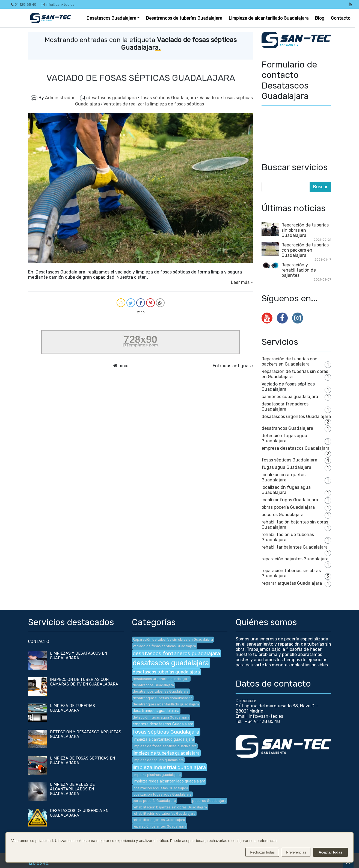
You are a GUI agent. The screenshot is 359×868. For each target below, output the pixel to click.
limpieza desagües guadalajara (158, 760)
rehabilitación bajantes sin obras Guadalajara (170, 807)
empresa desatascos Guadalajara (296, 448)
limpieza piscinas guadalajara (157, 775)
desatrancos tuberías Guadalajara (161, 691)
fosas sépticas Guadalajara (169, 98)
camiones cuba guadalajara (290, 397)
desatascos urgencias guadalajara (161, 679)
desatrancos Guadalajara (287, 428)
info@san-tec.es (58, 4)
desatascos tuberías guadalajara (166, 672)
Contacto (341, 18)
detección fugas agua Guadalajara (284, 438)
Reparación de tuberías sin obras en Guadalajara (305, 230)
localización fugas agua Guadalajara (286, 490)
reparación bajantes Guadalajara (295, 559)
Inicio (123, 366)
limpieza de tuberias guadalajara (166, 753)
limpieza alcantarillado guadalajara (163, 739)
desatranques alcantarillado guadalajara (166, 704)
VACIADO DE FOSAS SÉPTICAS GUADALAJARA (141, 78)
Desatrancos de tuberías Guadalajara (184, 18)
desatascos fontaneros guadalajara (176, 653)
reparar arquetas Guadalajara (292, 583)
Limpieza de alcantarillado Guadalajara (269, 18)
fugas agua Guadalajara (286, 467)
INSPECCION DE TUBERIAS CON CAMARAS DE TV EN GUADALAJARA (84, 682)
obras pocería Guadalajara (288, 507)
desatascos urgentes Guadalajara (296, 417)
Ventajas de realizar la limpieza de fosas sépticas (154, 104)
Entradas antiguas (232, 366)
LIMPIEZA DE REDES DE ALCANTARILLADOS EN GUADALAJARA (72, 789)
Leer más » (242, 282)
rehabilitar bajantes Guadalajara (295, 547)
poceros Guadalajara (283, 515)
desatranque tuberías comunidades (163, 698)
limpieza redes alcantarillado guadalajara (169, 781)
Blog (320, 18)
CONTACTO (39, 642)
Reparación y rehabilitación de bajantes (299, 270)
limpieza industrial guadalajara (169, 767)
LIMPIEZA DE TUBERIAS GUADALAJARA (72, 708)
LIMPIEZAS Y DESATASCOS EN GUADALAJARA (78, 656)
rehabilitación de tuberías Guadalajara (164, 813)
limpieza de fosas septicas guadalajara (165, 746)
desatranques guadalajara (156, 711)
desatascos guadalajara (113, 98)
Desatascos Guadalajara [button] (111, 18)
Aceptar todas (330, 852)
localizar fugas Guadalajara (290, 500)
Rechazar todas (262, 852)
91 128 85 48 (24, 4)
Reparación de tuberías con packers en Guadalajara (305, 250)
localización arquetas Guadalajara (284, 477)
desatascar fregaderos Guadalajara (285, 407)
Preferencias (296, 852)
